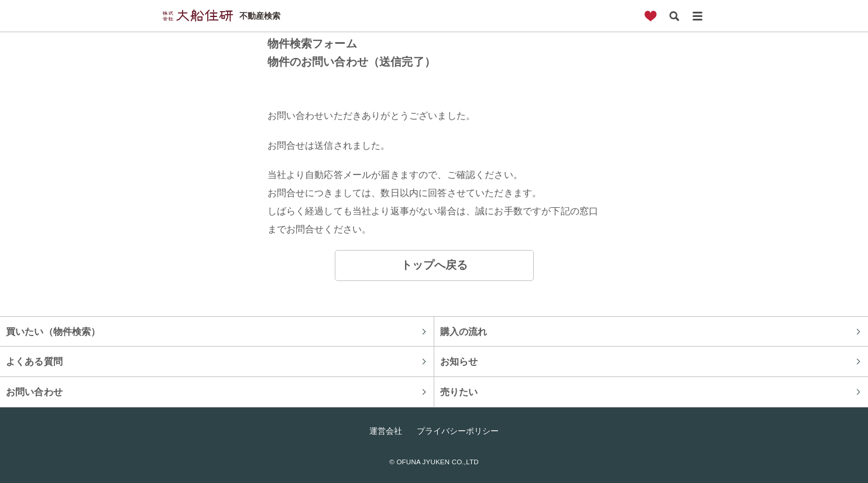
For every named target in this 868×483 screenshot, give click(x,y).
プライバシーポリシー (458, 431)
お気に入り (651, 16)
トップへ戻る (434, 265)
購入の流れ (464, 331)
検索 (674, 16)
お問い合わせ (34, 392)
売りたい (459, 392)
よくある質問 (34, 361)
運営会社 (386, 431)
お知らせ (459, 361)
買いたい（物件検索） (53, 331)
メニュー (698, 16)
